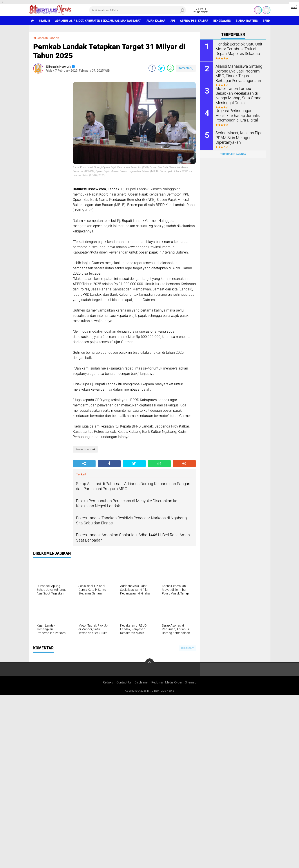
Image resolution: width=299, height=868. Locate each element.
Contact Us (124, 682)
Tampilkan (187, 648)
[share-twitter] (161, 68)
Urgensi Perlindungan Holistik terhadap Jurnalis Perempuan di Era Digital (238, 115)
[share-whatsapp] (170, 68)
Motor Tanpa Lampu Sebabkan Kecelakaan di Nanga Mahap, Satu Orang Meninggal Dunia (236, 95)
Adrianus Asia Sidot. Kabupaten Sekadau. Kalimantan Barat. (98, 21)
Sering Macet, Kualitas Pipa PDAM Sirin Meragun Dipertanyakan (237, 137)
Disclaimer (141, 682)
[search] (138, 10)
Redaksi (108, 682)
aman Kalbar (156, 21)
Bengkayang (222, 21)
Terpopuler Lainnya (233, 154)
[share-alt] (84, 464)
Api (173, 21)
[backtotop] (150, 663)
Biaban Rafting (247, 21)
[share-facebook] (152, 68)
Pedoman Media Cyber (167, 682)
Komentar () (186, 68)
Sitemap (191, 682)
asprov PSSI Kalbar (194, 21)
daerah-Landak (49, 38)
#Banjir (44, 21)
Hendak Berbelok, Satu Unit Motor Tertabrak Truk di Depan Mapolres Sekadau (239, 48)
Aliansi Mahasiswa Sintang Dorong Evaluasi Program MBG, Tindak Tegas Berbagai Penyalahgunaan (238, 73)
